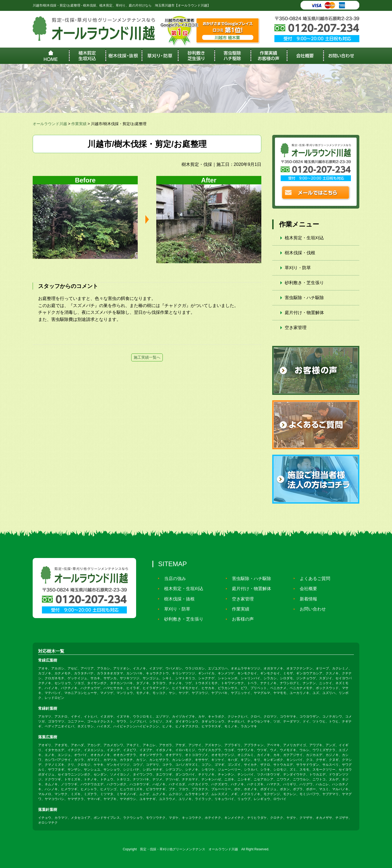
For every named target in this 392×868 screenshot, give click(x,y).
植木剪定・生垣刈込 (304, 238)
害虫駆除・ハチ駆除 (304, 298)
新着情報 (307, 599)
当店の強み (173, 578)
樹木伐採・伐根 (300, 253)
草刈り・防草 (298, 268)
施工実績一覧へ (147, 357)
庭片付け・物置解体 (304, 313)
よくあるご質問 (313, 578)
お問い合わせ (311, 609)
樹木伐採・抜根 (177, 599)
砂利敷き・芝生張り (304, 283)
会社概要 (307, 589)
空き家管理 (296, 328)
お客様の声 (241, 619)
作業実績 (239, 609)
